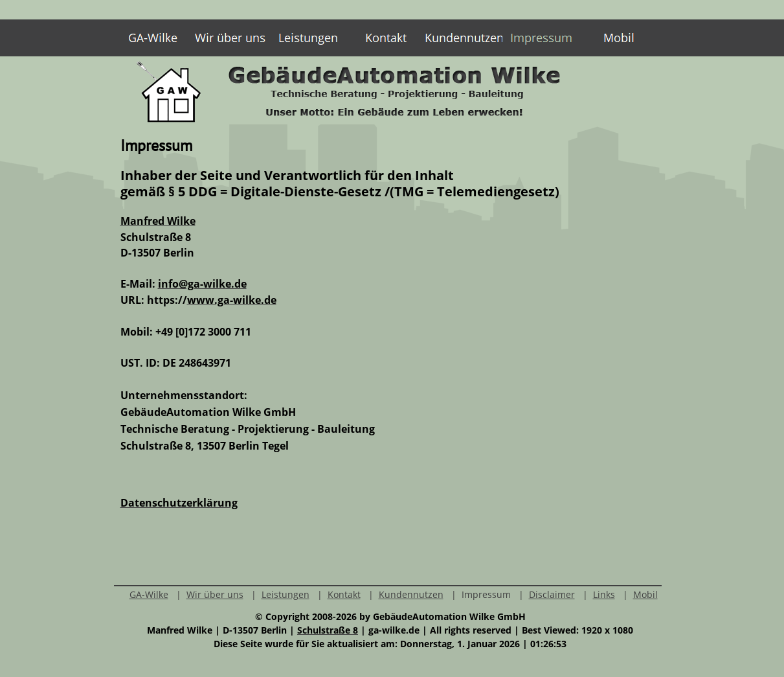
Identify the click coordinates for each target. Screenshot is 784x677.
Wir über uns (215, 594)
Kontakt (344, 594)
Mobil (645, 594)
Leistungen (286, 594)
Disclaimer (552, 594)
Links (604, 594)
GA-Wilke (149, 594)
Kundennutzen (411, 594)
